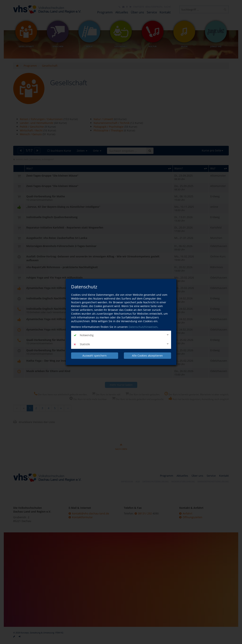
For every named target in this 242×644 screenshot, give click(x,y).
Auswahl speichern (95, 356)
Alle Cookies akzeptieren (147, 356)
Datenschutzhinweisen (143, 327)
